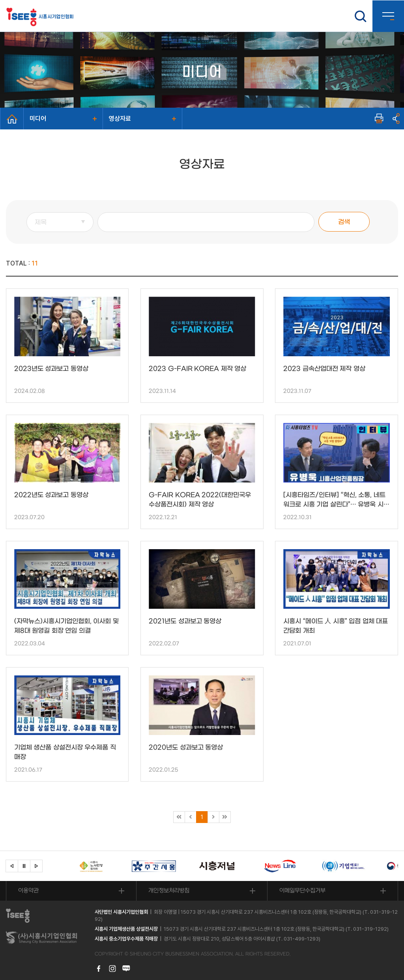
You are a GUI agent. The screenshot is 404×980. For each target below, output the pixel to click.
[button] (12, 866)
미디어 (38, 119)
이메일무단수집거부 (302, 891)
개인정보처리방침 (169, 891)
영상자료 (120, 119)
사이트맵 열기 (388, 16)
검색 (344, 222)
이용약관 (28, 891)
